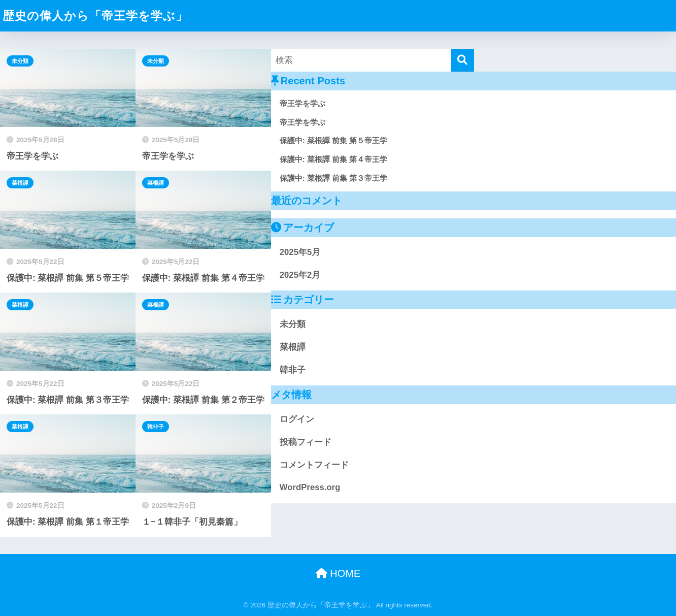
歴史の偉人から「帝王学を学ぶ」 (95, 16)
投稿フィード (306, 442)
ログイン (297, 419)
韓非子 (156, 427)
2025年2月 (300, 275)
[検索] (463, 60)
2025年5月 (300, 252)
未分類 (20, 61)
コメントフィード (314, 465)
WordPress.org (310, 487)
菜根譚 (20, 183)
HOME (338, 573)
